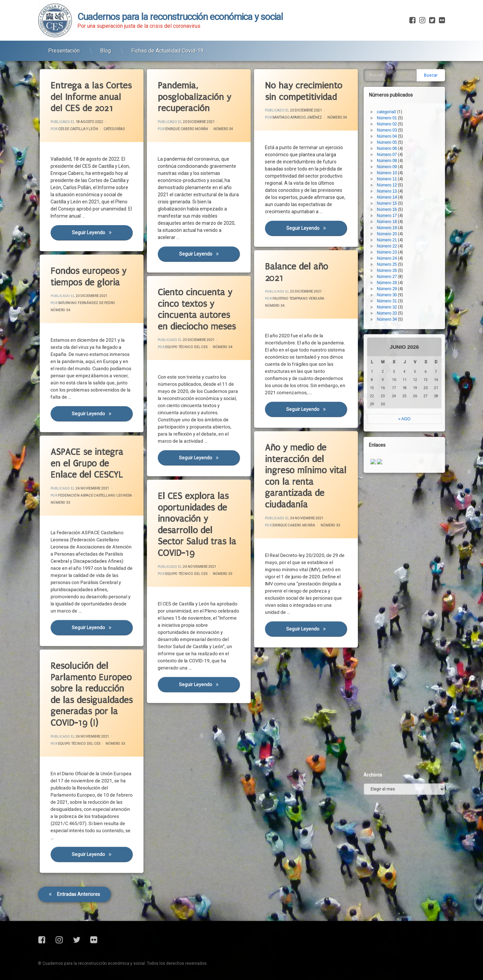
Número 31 (391, 266)
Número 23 (391, 217)
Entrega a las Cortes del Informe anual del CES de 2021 (92, 97)
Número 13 (391, 156)
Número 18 (391, 186)
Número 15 (391, 168)
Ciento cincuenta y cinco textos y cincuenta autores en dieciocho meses (192, 299)
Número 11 (391, 144)
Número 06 (391, 113)
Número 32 (391, 272)
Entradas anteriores (79, 868)
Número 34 (223, 128)
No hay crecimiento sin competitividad (304, 91)
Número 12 (391, 150)
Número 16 (391, 174)
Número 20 (391, 199)
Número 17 (391, 180)
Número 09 (391, 132)
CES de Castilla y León (78, 129)
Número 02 (391, 89)
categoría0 (114, 128)
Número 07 (391, 119)
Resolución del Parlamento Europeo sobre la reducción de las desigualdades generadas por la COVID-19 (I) (85, 678)
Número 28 (391, 247)
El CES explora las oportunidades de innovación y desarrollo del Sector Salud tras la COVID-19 (192, 508)
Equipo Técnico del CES (189, 344)
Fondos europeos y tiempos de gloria (84, 268)
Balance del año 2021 (296, 258)
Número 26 (391, 235)
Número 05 (391, 107)
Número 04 (391, 101)
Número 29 (391, 254)
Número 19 (391, 193)
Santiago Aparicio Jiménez (297, 117)
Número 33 (318, 527)
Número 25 (391, 229)
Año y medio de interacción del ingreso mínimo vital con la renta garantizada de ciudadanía (300, 461)
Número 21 (391, 205)
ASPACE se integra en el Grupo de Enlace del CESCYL (83, 453)
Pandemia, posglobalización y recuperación (195, 97)
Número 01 (391, 83)
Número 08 (391, 125)
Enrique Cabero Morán (187, 129)
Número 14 (391, 162)
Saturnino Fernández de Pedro (85, 300)
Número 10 (391, 138)
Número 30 (391, 260)
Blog (105, 48)
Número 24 (391, 223)
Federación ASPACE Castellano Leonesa (89, 494)
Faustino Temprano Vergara (299, 295)
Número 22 (391, 211)
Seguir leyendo (103, 234)
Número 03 (391, 95)
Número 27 (391, 241)
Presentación (64, 48)
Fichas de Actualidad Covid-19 (167, 48)
